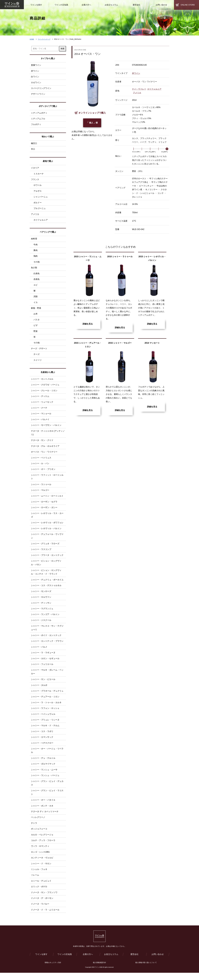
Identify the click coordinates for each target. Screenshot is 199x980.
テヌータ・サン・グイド (42, 443)
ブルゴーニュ (40, 209)
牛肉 (36, 246)
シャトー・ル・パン (40, 466)
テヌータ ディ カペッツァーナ (45, 818)
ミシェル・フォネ (39, 876)
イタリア (35, 169)
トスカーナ (39, 174)
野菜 (36, 333)
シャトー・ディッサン (41, 607)
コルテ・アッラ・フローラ (43, 847)
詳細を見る (88, 324)
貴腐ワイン (36, 65)
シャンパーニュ (41, 198)
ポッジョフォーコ (39, 835)
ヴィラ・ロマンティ (40, 852)
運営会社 (134, 961)
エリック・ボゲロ (39, 893)
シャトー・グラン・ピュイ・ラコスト (47, 798)
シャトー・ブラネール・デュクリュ (47, 696)
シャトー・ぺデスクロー (42, 748)
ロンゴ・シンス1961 (40, 858)
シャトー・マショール (41, 416)
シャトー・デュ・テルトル (43, 764)
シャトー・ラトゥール (41, 487)
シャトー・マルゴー (40, 493)
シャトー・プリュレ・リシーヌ (45, 725)
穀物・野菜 (36, 310)
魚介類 (34, 269)
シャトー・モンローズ (41, 595)
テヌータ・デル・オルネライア (45, 449)
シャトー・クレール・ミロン (44, 393)
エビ (36, 286)
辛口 (33, 150)
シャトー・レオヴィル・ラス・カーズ (47, 518)
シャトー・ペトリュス (41, 460)
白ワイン (35, 77)
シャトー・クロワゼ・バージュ (45, 387)
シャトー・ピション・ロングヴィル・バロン (46, 567)
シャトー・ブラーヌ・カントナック (47, 559)
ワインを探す (41, 961)
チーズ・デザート (39, 350)
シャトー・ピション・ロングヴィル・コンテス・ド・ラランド (46, 576)
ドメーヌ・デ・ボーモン (42, 905)
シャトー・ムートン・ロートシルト (47, 499)
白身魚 (37, 275)
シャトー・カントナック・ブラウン (47, 646)
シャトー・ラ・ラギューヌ (43, 657)
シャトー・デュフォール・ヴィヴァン (47, 540)
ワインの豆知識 (65, 961)
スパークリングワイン (41, 88)
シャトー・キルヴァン (41, 601)
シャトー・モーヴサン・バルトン (46, 428)
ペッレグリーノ (38, 823)
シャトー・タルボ (39, 690)
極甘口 (34, 144)
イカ (36, 304)
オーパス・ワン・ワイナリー (44, 455)
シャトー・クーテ (39, 410)
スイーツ (38, 362)
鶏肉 (36, 257)
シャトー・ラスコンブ (41, 553)
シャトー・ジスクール (41, 624)
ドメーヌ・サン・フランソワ (44, 899)
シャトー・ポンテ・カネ (42, 812)
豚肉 (36, 251)
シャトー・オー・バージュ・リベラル (47, 756)
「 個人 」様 (92, 123)
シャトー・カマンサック (42, 742)
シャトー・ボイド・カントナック (46, 640)
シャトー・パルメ (39, 651)
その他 (37, 263)
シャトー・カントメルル (42, 381)
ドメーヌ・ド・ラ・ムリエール (45, 917)
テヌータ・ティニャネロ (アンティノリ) (48, 435)
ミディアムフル (38, 119)
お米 (36, 316)
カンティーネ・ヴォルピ (42, 864)
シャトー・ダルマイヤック (43, 769)
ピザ (36, 327)
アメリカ (137, 93)
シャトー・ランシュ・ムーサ (44, 775)
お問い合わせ (158, 961)
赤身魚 (37, 281)
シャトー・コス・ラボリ (42, 737)
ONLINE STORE (188, 5)
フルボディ (36, 125)
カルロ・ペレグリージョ (42, 841)
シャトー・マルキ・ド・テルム (45, 731)
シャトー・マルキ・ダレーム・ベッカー (47, 677)
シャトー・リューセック (42, 404)
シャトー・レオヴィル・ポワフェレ (47, 526)
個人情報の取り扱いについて (146, 970)
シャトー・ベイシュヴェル (43, 719)
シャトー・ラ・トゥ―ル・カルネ (46, 708)
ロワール (38, 186)
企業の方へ (88, 961)
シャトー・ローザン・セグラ (44, 505)
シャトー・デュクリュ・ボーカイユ (47, 584)
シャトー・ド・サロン (41, 870)
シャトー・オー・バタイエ (43, 806)
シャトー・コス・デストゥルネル (46, 589)
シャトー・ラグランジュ (42, 613)
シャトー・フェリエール (42, 669)
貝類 (36, 298)
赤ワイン (136, 73)
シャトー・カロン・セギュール (45, 663)
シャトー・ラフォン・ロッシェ (45, 713)
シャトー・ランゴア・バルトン (45, 619)
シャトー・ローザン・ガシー (44, 511)
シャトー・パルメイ (40, 422)
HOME (32, 39)
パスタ (37, 321)
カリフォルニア (154, 89)
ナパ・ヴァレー (139, 89)
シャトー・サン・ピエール (43, 684)
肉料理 (34, 240)
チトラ (34, 829)
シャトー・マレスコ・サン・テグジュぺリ (47, 632)
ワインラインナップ (45, 39)
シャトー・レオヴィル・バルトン (46, 532)
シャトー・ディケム (40, 399)
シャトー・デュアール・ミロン (45, 702)
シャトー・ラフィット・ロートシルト (47, 480)
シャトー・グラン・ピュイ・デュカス (47, 789)
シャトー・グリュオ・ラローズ (45, 547)
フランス (35, 180)
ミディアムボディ (39, 113)
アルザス (38, 192)
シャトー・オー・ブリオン (43, 472)
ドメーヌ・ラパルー (40, 911)
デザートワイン (38, 94)
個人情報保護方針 (99, 970)
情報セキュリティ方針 (53, 970)
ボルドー (38, 203)
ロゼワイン (36, 83)
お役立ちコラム (111, 961)
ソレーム (35, 882)
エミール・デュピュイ (41, 887)
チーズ (37, 356)
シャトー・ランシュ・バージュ (45, 781)
